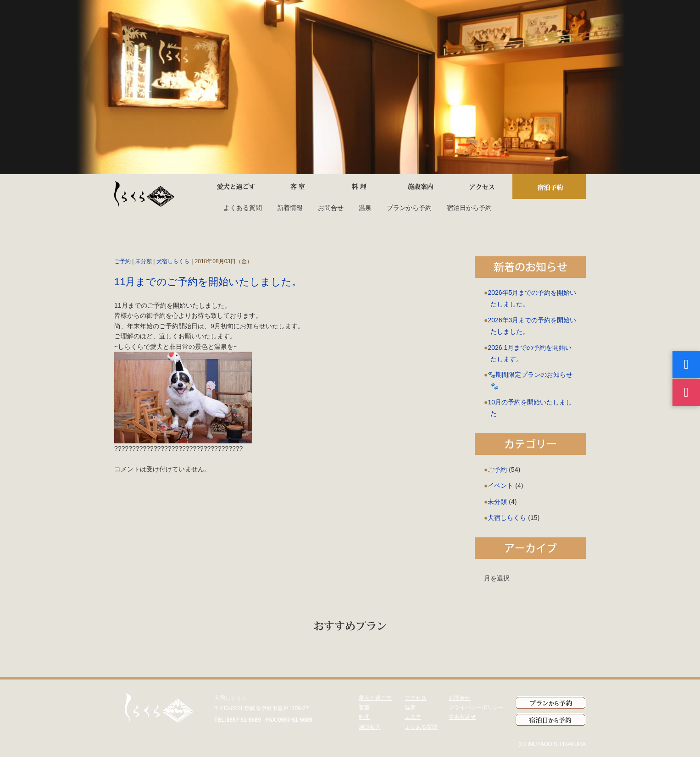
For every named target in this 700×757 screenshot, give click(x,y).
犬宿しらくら (173, 261)
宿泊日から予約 (469, 208)
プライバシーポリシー (476, 707)
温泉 (365, 208)
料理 (364, 717)
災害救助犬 (462, 717)
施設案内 (370, 727)
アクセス (416, 698)
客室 (364, 707)
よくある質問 (243, 208)
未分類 (144, 261)
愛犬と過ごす (375, 698)
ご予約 (122, 261)
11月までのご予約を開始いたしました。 (208, 282)
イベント (500, 486)
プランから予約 (409, 208)
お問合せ (331, 208)
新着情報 (290, 208)
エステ (413, 717)
